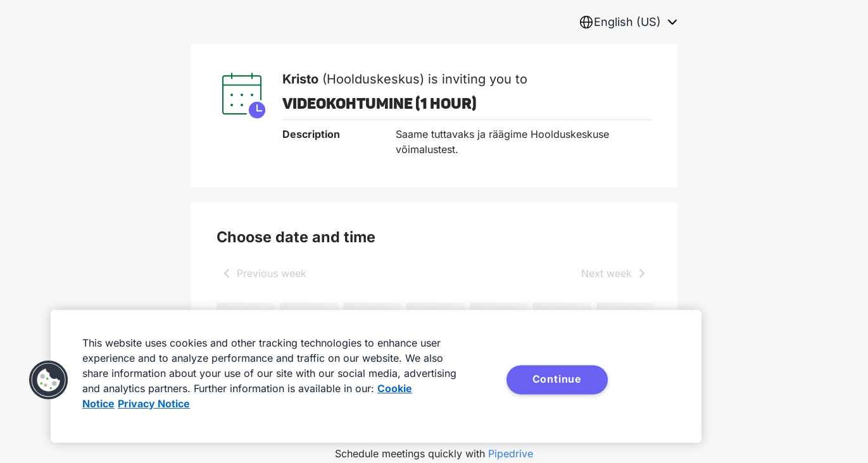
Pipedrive (511, 454)
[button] (49, 380)
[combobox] (628, 22)
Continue (557, 379)
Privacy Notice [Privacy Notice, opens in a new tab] (154, 404)
